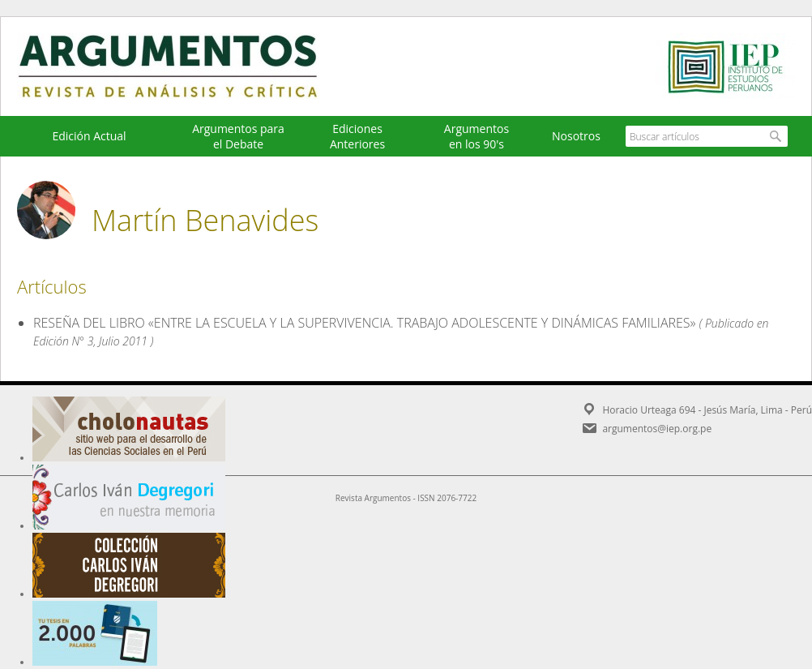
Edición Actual (89, 136)
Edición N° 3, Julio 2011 (90, 341)
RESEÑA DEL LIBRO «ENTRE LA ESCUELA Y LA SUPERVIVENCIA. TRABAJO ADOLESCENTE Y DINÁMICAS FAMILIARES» (365, 323)
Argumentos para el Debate (238, 136)
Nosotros (576, 136)
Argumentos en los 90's (477, 136)
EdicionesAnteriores (357, 136)
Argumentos (183, 66)
